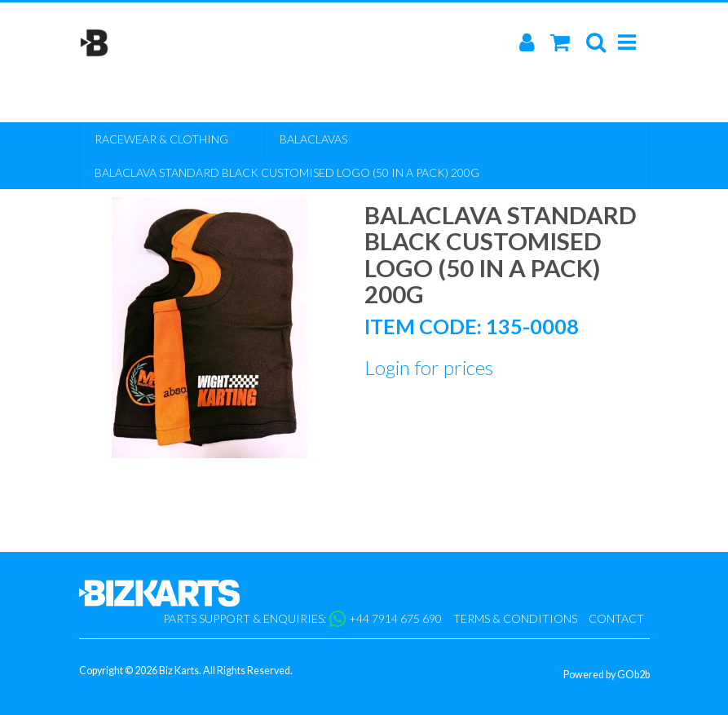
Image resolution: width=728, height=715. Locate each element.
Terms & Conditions (515, 618)
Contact (616, 618)
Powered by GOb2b (607, 675)
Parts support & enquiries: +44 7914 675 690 (302, 619)
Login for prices (429, 367)
